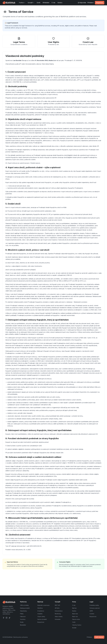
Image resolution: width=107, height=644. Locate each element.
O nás (53, 3)
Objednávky (23, 611)
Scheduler (58, 619)
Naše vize (75, 617)
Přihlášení (90, 3)
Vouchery (23, 619)
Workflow (40, 608)
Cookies (92, 614)
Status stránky (59, 617)
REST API (57, 605)
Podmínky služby (94, 605)
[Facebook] (4, 618)
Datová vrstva (76, 619)
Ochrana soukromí (95, 608)
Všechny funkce (77, 625)
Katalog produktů (25, 608)
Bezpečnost (41, 622)
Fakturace (23, 617)
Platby (22, 614)
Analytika (40, 614)
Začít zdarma (99, 637)
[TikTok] (10, 618)
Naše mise (75, 614)
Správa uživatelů (42, 619)
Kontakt (74, 628)
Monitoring (58, 614)
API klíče (57, 608)
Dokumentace (59, 611)
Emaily (22, 622)
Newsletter (23, 625)
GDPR (91, 611)
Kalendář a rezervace (43, 605)
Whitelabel (46, 3)
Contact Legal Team (14, 586)
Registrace (100, 3)
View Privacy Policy (32, 586)
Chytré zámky (41, 617)
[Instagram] (7, 618)
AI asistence (41, 611)
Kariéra (60, 3)
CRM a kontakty (24, 605)
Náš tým (74, 608)
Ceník (38, 3)
